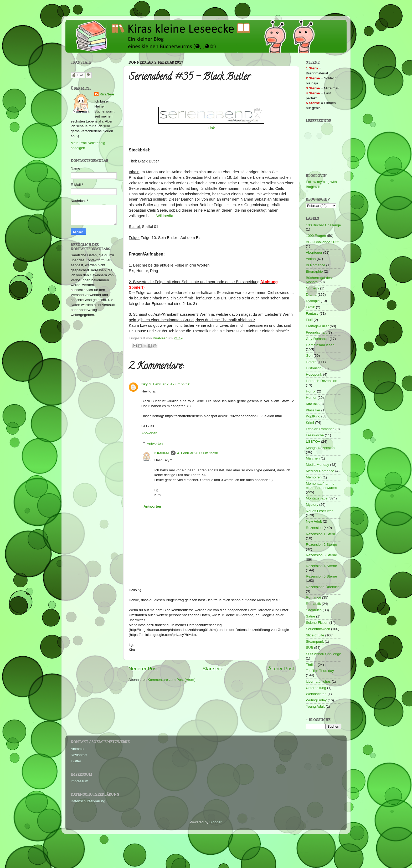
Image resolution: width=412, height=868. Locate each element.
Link (211, 128)
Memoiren (314, 477)
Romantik (313, 604)
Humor (311, 398)
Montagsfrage (317, 498)
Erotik (310, 307)
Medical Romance (320, 471)
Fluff (309, 320)
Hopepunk (314, 374)
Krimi (310, 423)
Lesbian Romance (320, 429)
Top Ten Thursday (320, 671)
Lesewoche (315, 435)
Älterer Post (281, 669)
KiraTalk (312, 404)
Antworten (149, 433)
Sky (145, 384)
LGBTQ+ (313, 441)
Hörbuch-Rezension (321, 381)
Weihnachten (316, 694)
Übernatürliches (318, 681)
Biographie (314, 271)
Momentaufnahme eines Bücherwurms (321, 486)
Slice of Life (315, 635)
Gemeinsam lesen (320, 345)
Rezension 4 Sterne (321, 566)
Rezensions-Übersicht (323, 587)
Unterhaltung (316, 688)
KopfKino (313, 416)
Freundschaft (316, 332)
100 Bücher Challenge (323, 225)
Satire (310, 616)
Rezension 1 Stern (320, 534)
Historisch (314, 368)
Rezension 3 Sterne (321, 555)
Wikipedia (165, 216)
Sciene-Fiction (317, 623)
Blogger (215, 822)
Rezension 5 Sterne (321, 576)
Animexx (78, 749)
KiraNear (162, 453)
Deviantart (79, 755)
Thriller (311, 665)
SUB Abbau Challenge (323, 654)
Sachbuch (314, 610)
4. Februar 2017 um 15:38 (198, 453)
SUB (310, 648)
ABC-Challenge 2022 (323, 242)
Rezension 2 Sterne (321, 545)
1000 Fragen (316, 236)
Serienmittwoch (318, 629)
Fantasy (312, 313)
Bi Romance (316, 265)
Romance (313, 597)
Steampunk (315, 642)
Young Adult (315, 706)
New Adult (314, 521)
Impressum (79, 781)
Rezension (314, 528)
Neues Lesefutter (319, 511)
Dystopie (313, 301)
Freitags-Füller (317, 326)
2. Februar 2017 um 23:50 (170, 384)
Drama (311, 295)
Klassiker (313, 410)
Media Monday (318, 465)
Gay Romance (317, 339)
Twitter (76, 761)
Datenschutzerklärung (88, 801)
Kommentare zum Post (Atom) (172, 680)
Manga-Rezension (320, 448)
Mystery (312, 505)
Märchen (313, 458)
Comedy (312, 288)
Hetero (311, 362)
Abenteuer (314, 252)
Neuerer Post (143, 669)
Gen (309, 356)
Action (311, 259)
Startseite (213, 669)
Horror (311, 391)
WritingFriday (316, 700)
